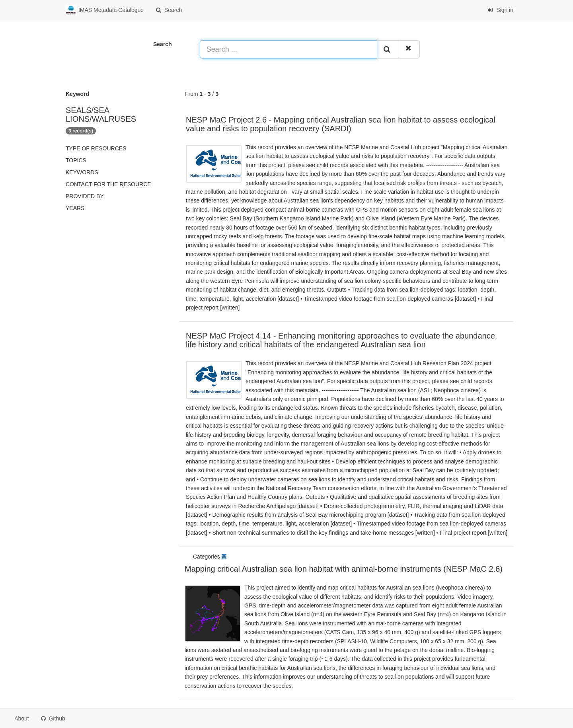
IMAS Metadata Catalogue (105, 10)
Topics (76, 160)
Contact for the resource (108, 184)
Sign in (500, 10)
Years (75, 208)
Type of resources (96, 148)
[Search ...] (288, 49)
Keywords (82, 172)
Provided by (85, 196)
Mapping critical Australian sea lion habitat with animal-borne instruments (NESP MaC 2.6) (344, 569)
